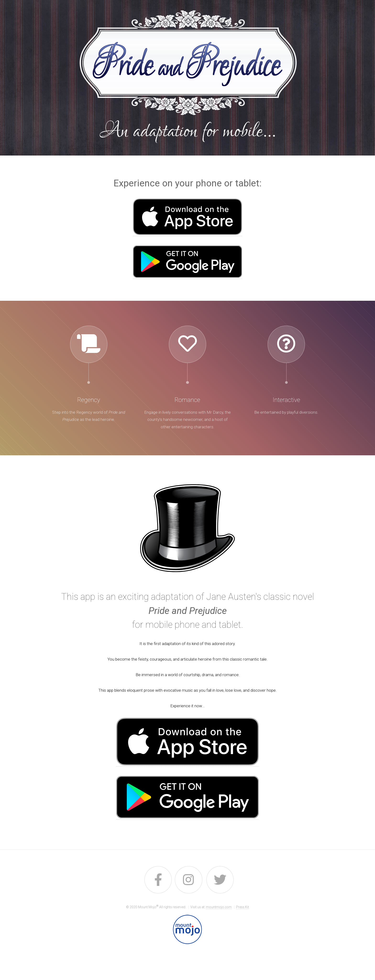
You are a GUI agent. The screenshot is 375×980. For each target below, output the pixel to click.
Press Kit (243, 907)
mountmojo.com (219, 907)
